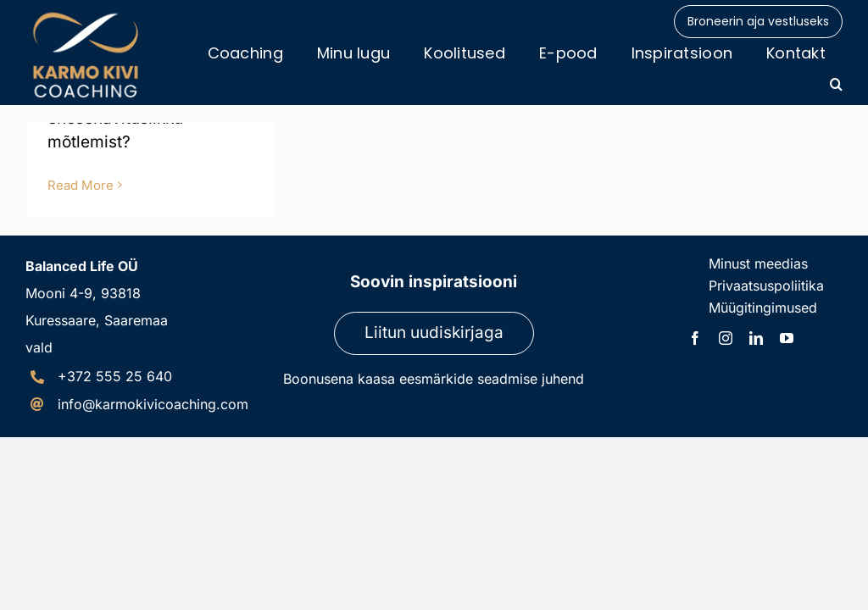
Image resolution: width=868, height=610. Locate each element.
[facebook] (695, 338)
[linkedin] (756, 338)
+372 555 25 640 (115, 376)
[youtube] (787, 338)
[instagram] (726, 338)
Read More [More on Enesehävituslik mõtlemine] (81, 185)
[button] (836, 84)
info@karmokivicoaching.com (153, 404)
